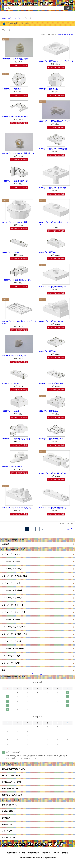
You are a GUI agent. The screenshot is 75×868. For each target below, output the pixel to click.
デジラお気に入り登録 (19, 65)
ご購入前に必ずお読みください (14, 769)
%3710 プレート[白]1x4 (10, 252)
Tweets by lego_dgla (37, 674)
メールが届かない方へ (11, 791)
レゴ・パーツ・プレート (15, 18)
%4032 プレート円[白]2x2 (11, 89)
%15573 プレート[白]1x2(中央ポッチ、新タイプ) (55, 223)
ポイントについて (9, 845)
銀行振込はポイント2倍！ (12, 784)
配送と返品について (10, 809)
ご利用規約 (6, 823)
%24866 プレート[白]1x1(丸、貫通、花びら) (18, 153)
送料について (46, 860)
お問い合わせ (7, 830)
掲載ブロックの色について (13, 798)
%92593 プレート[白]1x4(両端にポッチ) (53, 508)
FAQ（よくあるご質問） (12, 776)
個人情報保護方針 (9, 816)
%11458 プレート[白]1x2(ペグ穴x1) (51, 321)
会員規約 (56, 860)
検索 (68, 8)
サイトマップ (7, 838)
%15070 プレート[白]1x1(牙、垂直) (15, 356)
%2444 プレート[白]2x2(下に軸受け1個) (53, 149)
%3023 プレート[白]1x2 (47, 252)
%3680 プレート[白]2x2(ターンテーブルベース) (56, 61)
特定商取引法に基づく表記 (16, 860)
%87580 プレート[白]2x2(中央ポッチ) (52, 287)
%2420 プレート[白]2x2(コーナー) (51, 411)
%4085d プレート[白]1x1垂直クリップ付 (16, 280)
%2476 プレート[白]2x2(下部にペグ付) (52, 188)
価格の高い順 (62, 35)
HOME (4, 18)
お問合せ (65, 860)
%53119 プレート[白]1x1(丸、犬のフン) (16, 59)
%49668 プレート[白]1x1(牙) (12, 466)
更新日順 (70, 35)
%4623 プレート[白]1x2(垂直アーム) (15, 181)
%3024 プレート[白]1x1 (10, 411)
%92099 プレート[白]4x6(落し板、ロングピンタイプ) (19, 322)
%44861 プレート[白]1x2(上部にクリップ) (17, 508)
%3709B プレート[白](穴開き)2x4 (51, 383)
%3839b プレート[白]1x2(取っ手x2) (15, 117)
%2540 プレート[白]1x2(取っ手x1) (51, 439)
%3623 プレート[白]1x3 (10, 383)
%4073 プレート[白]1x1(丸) (48, 89)
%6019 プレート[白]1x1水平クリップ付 (16, 439)
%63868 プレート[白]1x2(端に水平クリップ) (54, 473)
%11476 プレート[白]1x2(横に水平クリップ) (54, 121)
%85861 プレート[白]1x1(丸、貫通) (15, 222)
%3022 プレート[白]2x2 (47, 351)
